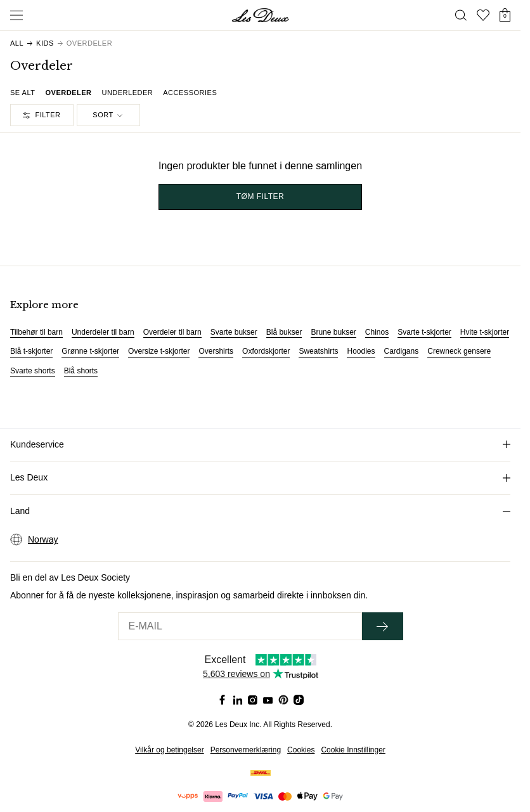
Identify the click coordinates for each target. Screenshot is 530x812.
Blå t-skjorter (31, 351)
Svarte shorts (33, 371)
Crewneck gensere (459, 351)
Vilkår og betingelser (170, 750)
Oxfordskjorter (266, 351)
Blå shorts (81, 371)
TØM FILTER (260, 197)
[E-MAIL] (240, 626)
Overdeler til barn (172, 332)
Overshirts (216, 351)
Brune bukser (333, 332)
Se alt (23, 93)
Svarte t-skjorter (424, 332)
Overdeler (68, 93)
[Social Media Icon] (223, 700)
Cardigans (402, 351)
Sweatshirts (318, 351)
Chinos (377, 332)
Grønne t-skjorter (90, 351)
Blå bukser (284, 332)
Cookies (301, 750)
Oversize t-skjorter (159, 351)
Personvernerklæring (246, 750)
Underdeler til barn (103, 332)
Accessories (190, 93)
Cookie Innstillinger (353, 750)
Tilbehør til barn (36, 332)
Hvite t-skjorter (485, 332)
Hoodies (361, 351)
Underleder (127, 93)
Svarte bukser (234, 332)
